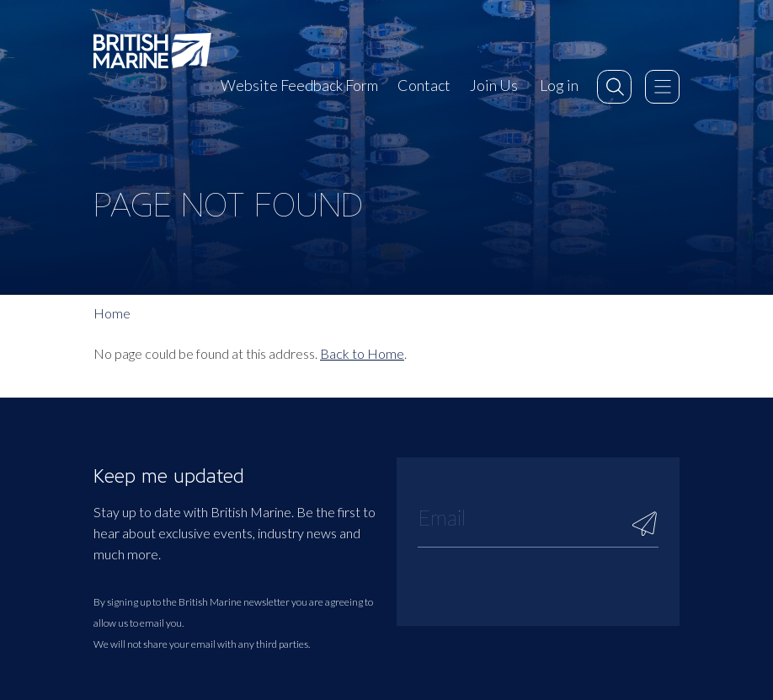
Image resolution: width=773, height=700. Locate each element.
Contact (424, 85)
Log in (559, 85)
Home (112, 313)
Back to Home (362, 353)
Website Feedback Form (299, 85)
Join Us (494, 85)
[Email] (538, 517)
